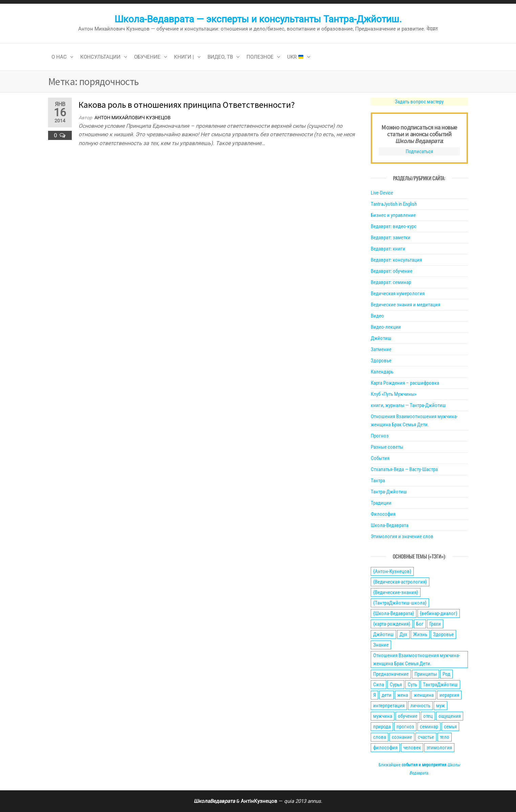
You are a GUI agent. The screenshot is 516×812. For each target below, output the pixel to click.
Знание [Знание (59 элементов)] (381, 645)
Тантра (378, 481)
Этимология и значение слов (402, 536)
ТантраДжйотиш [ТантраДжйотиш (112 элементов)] (440, 685)
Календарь (382, 372)
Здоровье (381, 361)
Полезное (260, 57)
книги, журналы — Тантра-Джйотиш (408, 405)
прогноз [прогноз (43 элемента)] (405, 727)
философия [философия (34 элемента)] (385, 748)
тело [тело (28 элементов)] (445, 737)
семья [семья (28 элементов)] (450, 727)
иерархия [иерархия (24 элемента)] (449, 695)
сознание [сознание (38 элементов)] (402, 737)
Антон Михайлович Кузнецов (133, 118)
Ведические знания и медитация (405, 305)
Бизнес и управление (393, 215)
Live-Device (382, 193)
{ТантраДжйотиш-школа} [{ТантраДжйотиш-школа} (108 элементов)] (400, 603)
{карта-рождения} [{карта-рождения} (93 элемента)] (392, 624)
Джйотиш (381, 338)
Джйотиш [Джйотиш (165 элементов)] (383, 634)
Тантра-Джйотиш (389, 492)
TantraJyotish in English (394, 204)
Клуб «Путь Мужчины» (394, 394)
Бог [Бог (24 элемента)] (420, 624)
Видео (377, 316)
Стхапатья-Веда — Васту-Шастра (404, 469)
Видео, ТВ (220, 57)
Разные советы (387, 447)
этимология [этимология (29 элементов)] (439, 748)
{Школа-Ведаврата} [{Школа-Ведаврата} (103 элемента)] (394, 613)
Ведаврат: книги (388, 249)
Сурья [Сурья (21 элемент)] (396, 685)
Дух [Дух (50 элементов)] (403, 634)
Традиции (381, 503)
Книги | (184, 57)
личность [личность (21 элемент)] (420, 706)
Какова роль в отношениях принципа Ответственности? (187, 105)
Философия (383, 514)
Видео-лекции (386, 327)
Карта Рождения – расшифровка (405, 383)
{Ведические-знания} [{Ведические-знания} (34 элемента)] (396, 592)
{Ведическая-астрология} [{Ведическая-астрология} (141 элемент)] (400, 582)
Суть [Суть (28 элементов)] (412, 685)
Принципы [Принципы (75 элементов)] (426, 674)
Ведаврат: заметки (391, 238)
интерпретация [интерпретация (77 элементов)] (389, 706)
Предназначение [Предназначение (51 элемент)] (391, 674)
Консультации (100, 57)
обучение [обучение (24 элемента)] (408, 716)
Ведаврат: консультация (396, 260)
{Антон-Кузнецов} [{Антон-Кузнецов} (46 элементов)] (392, 571)
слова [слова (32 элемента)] (380, 737)
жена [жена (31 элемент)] (403, 695)
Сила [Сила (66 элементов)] (379, 685)
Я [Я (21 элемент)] (374, 695)
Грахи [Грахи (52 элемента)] (435, 624)
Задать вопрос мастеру (419, 102)
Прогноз (380, 436)
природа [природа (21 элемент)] (382, 727)
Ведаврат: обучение (392, 271)
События (380, 458)
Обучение (147, 57)
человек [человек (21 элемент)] (412, 748)
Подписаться (419, 151)
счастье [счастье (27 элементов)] (426, 737)
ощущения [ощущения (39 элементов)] (450, 716)
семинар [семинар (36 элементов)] (429, 727)
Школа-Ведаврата (390, 525)
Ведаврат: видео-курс (394, 226)
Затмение (381, 349)
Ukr (295, 57)
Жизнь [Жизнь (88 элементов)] (420, 634)
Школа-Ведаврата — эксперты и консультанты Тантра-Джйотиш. (258, 19)
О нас (59, 57)
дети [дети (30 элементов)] (386, 695)
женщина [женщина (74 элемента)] (424, 695)
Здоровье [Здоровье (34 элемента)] (443, 634)
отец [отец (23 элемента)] (428, 716)
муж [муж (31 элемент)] (440, 706)
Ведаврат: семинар (391, 282)
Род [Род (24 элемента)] (446, 674)
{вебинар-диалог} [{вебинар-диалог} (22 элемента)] (439, 613)
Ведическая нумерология (398, 293)
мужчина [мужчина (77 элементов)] (383, 716)
